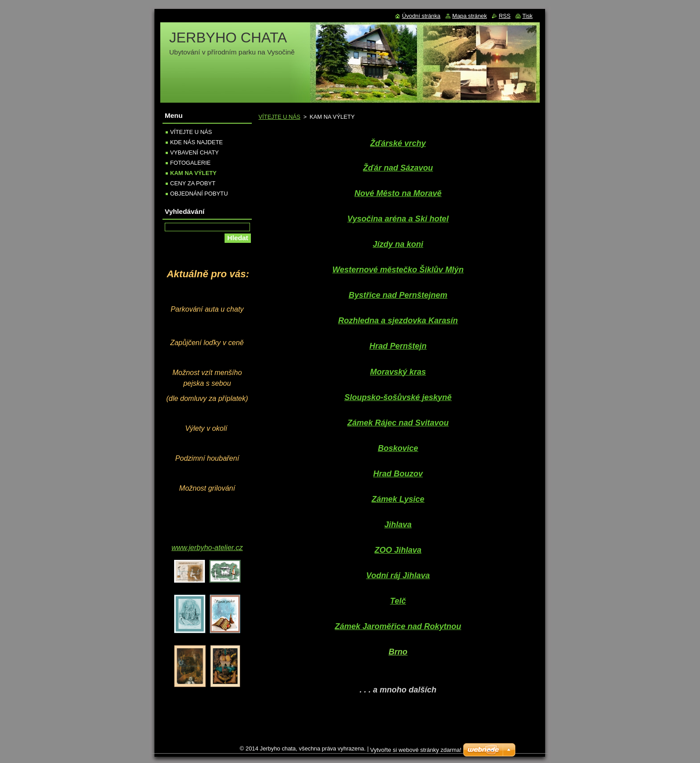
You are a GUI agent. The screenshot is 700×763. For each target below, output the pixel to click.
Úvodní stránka (421, 16)
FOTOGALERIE (190, 163)
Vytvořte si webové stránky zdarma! (416, 750)
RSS (504, 16)
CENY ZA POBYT (193, 183)
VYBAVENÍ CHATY (194, 152)
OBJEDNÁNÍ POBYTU (199, 194)
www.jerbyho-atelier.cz (207, 548)
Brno (398, 652)
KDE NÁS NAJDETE (196, 142)
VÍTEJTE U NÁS (279, 117)
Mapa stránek (470, 16)
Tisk (527, 16)
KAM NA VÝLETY (193, 173)
